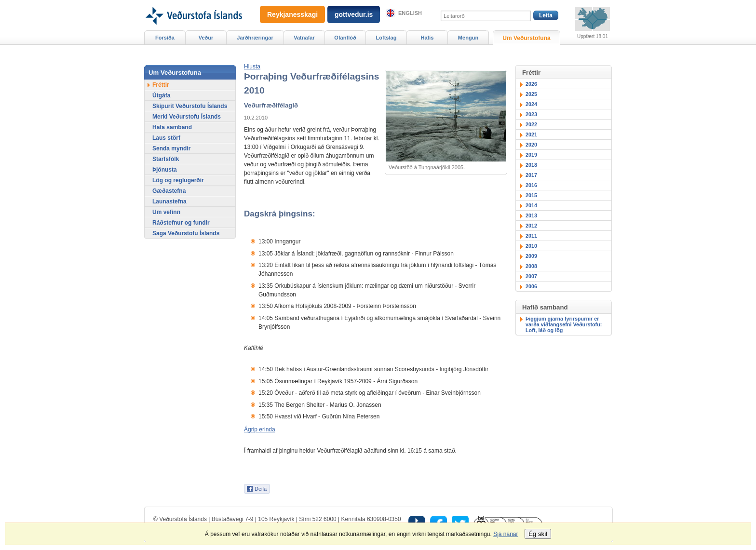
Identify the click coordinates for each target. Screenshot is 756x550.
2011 (531, 236)
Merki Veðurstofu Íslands (187, 117)
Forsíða (165, 38)
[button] (252, 67)
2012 (531, 226)
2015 (531, 195)
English (410, 13)
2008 (531, 266)
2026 (531, 84)
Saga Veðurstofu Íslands (186, 233)
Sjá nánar (506, 534)
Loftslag (386, 38)
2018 (531, 165)
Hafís (427, 38)
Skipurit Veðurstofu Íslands (190, 106)
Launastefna (169, 201)
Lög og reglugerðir (178, 180)
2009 (531, 256)
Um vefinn (166, 212)
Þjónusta (165, 170)
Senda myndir (171, 148)
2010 (531, 246)
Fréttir (161, 85)
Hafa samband (172, 127)
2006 (531, 286)
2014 (531, 205)
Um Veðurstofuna (526, 38)
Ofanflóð (345, 38)
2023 (531, 114)
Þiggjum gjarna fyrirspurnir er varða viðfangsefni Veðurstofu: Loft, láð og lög (564, 324)
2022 (531, 124)
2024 (531, 104)
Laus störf (166, 138)
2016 (531, 185)
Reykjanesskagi (292, 14)
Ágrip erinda (260, 429)
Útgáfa (161, 95)
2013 (531, 215)
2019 (531, 155)
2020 (531, 145)
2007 (531, 276)
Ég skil (538, 534)
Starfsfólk (166, 159)
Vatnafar (304, 38)
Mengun (468, 38)
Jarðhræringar (255, 38)
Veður (206, 38)
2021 (531, 134)
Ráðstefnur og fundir (181, 223)
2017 (531, 175)
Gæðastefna (169, 191)
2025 (531, 94)
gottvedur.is (354, 14)
